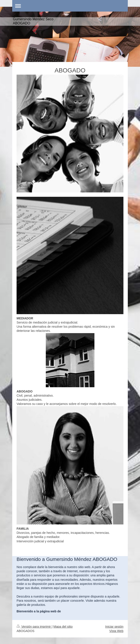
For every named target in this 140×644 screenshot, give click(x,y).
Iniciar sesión (114, 627)
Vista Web (116, 631)
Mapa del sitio (63, 627)
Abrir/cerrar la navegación (70, 6)
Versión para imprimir (34, 627)
